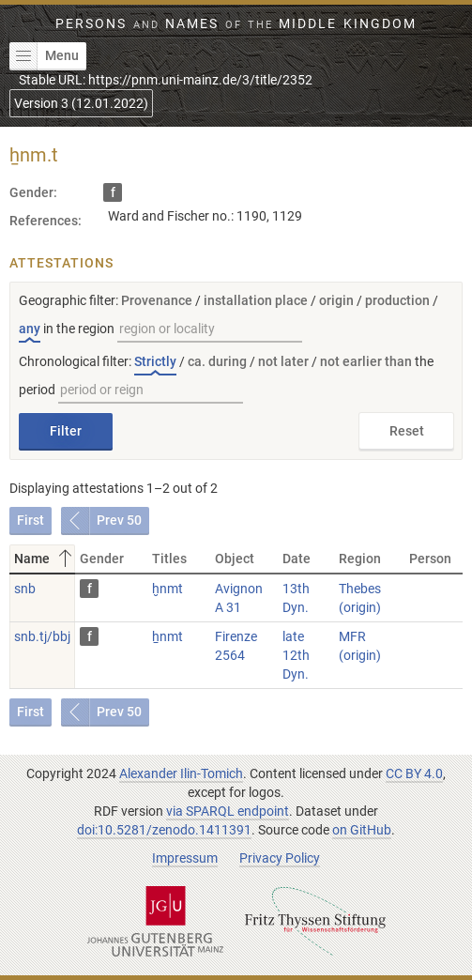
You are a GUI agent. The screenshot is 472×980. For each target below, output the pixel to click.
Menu (44, 56)
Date (297, 559)
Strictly (155, 361)
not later (283, 361)
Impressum (185, 858)
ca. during (217, 361)
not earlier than (366, 361)
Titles (169, 559)
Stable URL (166, 80)
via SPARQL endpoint (228, 811)
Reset (407, 431)
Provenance (157, 300)
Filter (66, 431)
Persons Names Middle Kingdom (236, 23)
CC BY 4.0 (414, 773)
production (397, 300)
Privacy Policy (280, 858)
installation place (256, 300)
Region (360, 559)
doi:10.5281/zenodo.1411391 (164, 830)
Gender (102, 559)
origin (336, 300)
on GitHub (362, 830)
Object (235, 559)
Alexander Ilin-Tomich (181, 773)
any (30, 329)
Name (45, 559)
